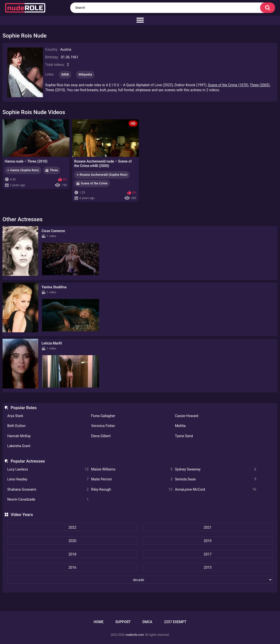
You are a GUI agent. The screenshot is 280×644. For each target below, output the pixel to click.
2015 (208, 567)
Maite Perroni (132, 479)
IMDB (65, 75)
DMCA (147, 622)
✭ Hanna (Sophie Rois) (23, 170)
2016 (72, 567)
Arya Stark (15, 416)
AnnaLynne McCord (216, 490)
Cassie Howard (187, 416)
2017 (208, 554)
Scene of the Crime (94, 183)
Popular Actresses (28, 461)
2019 (208, 541)
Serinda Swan (216, 479)
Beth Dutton (16, 426)
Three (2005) (260, 85)
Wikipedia (85, 75)
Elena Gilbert (101, 436)
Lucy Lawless (48, 469)
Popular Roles (24, 408)
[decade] (140, 580)
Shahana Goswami (48, 490)
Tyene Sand (184, 436)
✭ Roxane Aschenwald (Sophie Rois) (102, 175)
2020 (72, 541)
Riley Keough (132, 490)
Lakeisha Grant (19, 446)
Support (123, 622)
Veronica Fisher (103, 426)
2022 (72, 527)
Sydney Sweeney (216, 469)
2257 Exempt (175, 622)
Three (54, 170)
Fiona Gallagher (103, 416)
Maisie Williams (132, 469)
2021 (208, 527)
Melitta (180, 426)
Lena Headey (48, 479)
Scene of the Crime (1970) (228, 85)
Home (99, 622)
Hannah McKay (19, 436)
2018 (72, 554)
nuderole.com (135, 635)
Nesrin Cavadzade (48, 499)
